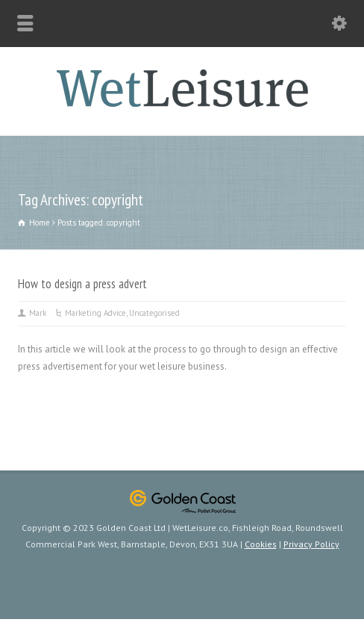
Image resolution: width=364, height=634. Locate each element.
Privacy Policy (311, 544)
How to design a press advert (82, 284)
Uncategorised (154, 313)
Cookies (261, 544)
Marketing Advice (95, 313)
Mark (38, 313)
